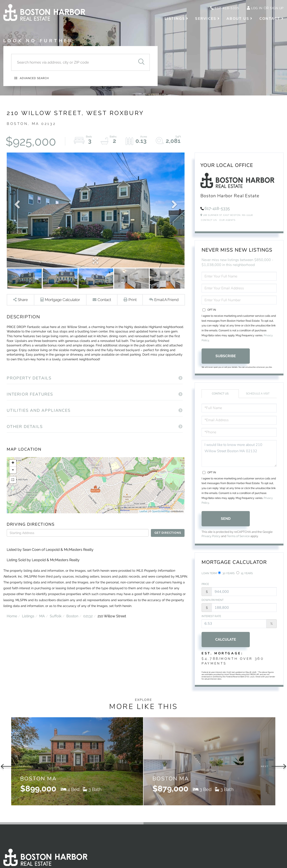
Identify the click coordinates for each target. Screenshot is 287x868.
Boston (74, 636)
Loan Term (209, 574)
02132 (90, 636)
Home (12, 636)
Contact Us (209, 220)
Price (205, 585)
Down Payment (213, 602)
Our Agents (227, 220)
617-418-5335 (220, 8)
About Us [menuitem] (238, 19)
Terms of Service (238, 537)
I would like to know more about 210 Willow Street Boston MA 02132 (239, 454)
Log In (255, 8)
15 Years (245, 573)
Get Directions (168, 542)
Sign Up (276, 8)
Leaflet (143, 521)
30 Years (226, 573)
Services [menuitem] (206, 19)
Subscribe (226, 356)
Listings (29, 636)
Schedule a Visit (258, 394)
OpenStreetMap (161, 521)
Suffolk (57, 636)
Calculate (226, 641)
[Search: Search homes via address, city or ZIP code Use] (72, 62)
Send (226, 519)
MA (43, 636)
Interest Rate (211, 618)
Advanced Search (34, 78)
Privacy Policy (211, 537)
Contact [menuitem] (270, 19)
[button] (141, 62)
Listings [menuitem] (175, 19)
